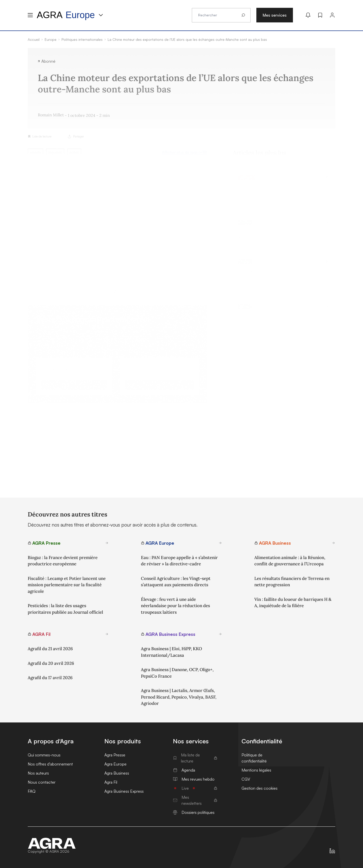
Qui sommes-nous (44, 755)
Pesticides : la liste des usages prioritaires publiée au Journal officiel (65, 609)
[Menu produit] (101, 15)
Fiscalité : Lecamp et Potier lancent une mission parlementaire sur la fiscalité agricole (67, 585)
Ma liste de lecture (195, 758)
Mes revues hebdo (194, 779)
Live (195, 788)
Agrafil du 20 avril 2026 (51, 663)
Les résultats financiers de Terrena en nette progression (292, 582)
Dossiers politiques (194, 812)
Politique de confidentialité (254, 758)
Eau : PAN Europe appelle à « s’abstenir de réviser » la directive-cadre (179, 561)
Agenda (184, 770)
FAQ (32, 791)
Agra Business (117, 773)
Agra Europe (115, 764)
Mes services (275, 15)
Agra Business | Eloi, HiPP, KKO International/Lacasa (171, 652)
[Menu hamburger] (30, 15)
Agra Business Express (124, 791)
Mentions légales (256, 770)
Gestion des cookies (260, 788)
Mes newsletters (195, 800)
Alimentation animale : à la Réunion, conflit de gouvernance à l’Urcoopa (290, 561)
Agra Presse (115, 755)
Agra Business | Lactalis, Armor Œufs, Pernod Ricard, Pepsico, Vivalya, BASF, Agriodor (179, 697)
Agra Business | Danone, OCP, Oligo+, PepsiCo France (177, 673)
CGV (246, 779)
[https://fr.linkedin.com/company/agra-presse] (332, 851)
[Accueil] (52, 843)
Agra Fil (111, 782)
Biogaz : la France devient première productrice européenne (63, 561)
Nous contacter (42, 782)
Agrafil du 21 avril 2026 (50, 649)
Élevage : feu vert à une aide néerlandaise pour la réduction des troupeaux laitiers (175, 606)
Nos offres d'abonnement (50, 764)
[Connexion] (332, 15)
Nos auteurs (38, 773)
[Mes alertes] (308, 15)
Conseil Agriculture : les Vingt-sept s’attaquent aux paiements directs (176, 582)
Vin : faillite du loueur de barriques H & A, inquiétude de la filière (293, 603)
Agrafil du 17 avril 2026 (50, 678)
